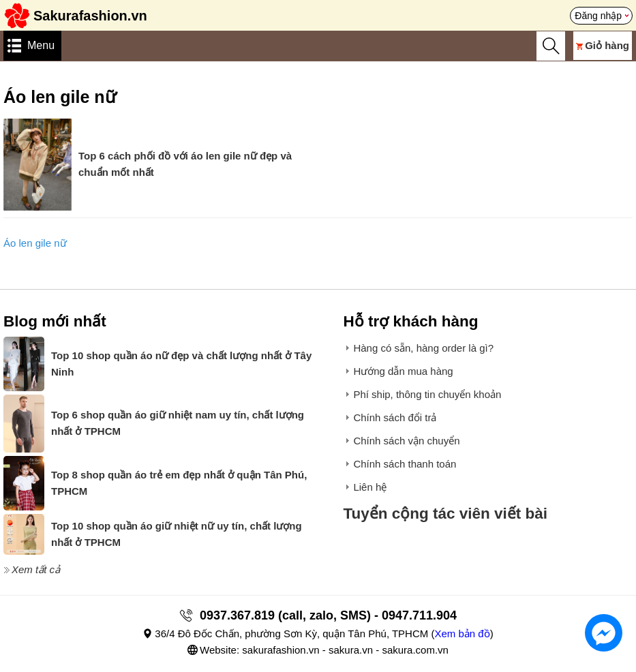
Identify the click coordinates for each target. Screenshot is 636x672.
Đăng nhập (598, 16)
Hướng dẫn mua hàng (403, 371)
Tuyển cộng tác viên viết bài (445, 514)
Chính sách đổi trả (395, 417)
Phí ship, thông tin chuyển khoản (427, 394)
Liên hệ (370, 487)
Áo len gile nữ (35, 243)
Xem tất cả (36, 569)
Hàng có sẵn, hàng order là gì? (423, 348)
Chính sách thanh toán (405, 464)
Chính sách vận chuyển (406, 441)
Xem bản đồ (462, 633)
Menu (41, 45)
